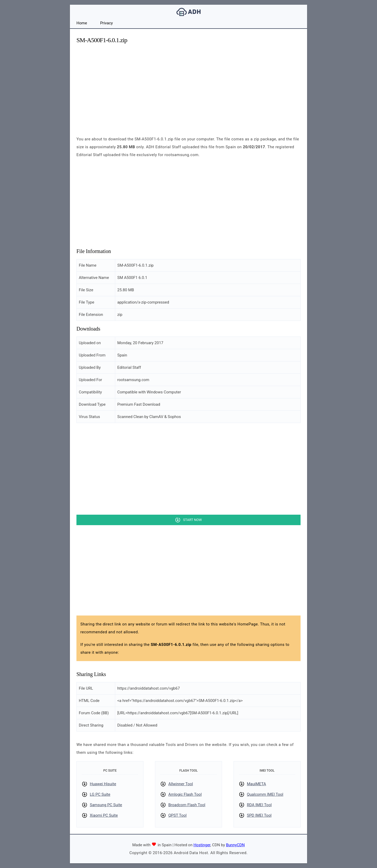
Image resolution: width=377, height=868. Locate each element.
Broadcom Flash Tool (187, 805)
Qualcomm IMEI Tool (265, 794)
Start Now (192, 520)
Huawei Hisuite (103, 784)
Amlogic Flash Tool (185, 794)
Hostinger (202, 845)
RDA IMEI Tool (259, 805)
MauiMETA (256, 784)
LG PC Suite (100, 794)
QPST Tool (178, 815)
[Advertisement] (188, 85)
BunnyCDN (235, 845)
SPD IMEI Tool (259, 815)
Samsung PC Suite (106, 805)
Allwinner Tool (181, 784)
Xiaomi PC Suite (104, 815)
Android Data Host (188, 12)
